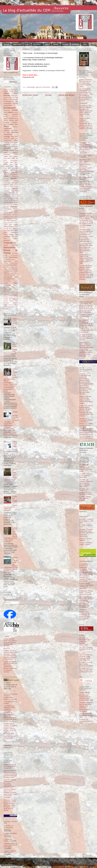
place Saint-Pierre (11, 233)
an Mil (10, 100)
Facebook (75, 44)
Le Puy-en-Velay (13, 199)
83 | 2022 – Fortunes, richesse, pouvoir (86, 544)
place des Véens (12, 231)
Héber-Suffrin (7, 189)
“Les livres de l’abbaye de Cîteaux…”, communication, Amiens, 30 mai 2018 (11, 697)
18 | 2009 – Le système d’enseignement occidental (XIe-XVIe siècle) (86, 468)
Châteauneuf (14, 146)
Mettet (16, 211)
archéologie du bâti (11, 101)
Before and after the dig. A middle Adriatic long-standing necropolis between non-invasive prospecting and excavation (86, 602)
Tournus (6, 301)
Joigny (5, 193)
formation (15, 176)
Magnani (11, 203)
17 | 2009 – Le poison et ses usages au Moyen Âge (86, 476)
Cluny (6, 150)
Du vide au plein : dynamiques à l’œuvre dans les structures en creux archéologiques (86, 435)
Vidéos (47, 44)
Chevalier (7, 148)
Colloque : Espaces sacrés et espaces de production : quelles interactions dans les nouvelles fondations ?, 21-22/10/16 (10, 655)
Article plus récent (30, 95)
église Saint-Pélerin (11, 170)
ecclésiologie (31, 87)
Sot (9, 293)
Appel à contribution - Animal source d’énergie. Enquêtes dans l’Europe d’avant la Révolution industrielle (10, 793)
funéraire (6, 181)
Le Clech (14, 197)
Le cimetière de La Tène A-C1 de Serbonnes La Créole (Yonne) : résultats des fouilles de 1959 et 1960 (86, 259)
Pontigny (11, 235)
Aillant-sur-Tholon (13, 98)
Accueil (7, 44)
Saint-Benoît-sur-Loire (9, 259)
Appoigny (15, 100)
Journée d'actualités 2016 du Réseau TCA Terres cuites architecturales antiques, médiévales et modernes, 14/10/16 (10, 667)
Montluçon (15, 215)
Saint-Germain (14, 263)
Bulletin (56, 44)
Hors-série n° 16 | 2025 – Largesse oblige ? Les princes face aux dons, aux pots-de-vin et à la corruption (86, 147)
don (17, 158)
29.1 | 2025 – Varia (85, 155)
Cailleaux (15, 127)
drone (5, 160)
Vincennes (11, 305)
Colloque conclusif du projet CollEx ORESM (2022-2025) (10, 845)
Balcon (6, 114)
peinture (15, 229)
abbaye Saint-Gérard (11, 91)
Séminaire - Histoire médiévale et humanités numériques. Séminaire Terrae (10, 783)
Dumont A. (7, 648)
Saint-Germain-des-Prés (10, 265)
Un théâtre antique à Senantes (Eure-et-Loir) (86, 316)
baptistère (15, 114)
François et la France (8, 840)
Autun (5, 112)
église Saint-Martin (13, 168)
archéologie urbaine (11, 103)
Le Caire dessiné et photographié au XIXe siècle (86, 715)
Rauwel (6, 245)
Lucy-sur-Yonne (13, 201)
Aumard (15, 110)
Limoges (6, 201)
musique (9, 219)
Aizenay (6, 100)
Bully (16, 124)
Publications (17, 44)
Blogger (52, 863)
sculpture (7, 287)
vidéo (5, 305)
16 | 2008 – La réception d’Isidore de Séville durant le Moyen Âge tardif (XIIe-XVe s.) (86, 483)
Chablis (16, 142)
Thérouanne (10, 295)
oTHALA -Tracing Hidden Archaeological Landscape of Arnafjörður (86, 586)
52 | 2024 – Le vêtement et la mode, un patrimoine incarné (86, 670)
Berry (16, 118)
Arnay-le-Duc (7, 110)
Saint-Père (11, 271)
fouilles (14, 178)
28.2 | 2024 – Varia (85, 177)
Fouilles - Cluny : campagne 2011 (15, 321)
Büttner (6, 126)
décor (11, 156)
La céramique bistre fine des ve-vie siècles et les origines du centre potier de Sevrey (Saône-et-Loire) (86, 248)
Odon (16, 223)
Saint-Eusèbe (7, 261)
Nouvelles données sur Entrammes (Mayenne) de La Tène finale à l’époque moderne (86, 400)
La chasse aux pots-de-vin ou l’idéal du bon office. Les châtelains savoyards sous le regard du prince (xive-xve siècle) (86, 111)
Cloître (16, 148)
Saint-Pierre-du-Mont (10, 275)
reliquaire (15, 245)
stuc (17, 293)
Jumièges (11, 193)
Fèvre (5, 174)
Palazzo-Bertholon (9, 227)
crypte (6, 156)
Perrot (5, 231)
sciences (16, 285)
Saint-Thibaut (7, 281)
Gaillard (16, 181)
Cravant (16, 154)
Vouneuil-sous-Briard (9, 307)
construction (7, 154)
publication (7, 240)
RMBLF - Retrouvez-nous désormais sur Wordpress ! (10, 766)
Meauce (6, 211)
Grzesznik (10, 187)
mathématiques (8, 209)
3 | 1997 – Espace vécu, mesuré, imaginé (85, 498)
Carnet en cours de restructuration (10, 737)
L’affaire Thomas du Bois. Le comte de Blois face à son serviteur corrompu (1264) (85, 83)
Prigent (15, 238)
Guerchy (16, 187)
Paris (10, 229)
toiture (16, 295)
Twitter (85, 44)
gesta (11, 185)
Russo (5, 257)
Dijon (13, 158)
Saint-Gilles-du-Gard (9, 267)
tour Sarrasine (13, 299)
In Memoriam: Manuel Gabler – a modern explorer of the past (86, 593)
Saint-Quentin (8, 277)
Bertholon (6, 120)
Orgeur (10, 225)
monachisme (8, 213)
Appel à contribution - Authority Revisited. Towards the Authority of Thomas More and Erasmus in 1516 (10, 774)
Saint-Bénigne (13, 257)
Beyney (12, 120)
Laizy (10, 197)
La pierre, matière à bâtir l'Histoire (10, 852)
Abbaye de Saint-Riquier (11, 89)
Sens (11, 289)
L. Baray (6, 636)
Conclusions (83, 103)
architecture (10, 108)
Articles (8, 603)
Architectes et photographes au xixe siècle (86, 721)
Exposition (14, 172)
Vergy (16, 301)
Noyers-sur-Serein (8, 223)
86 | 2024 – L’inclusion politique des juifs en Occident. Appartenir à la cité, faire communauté (86, 533)
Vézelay (15, 303)
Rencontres (37, 44)
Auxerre (10, 112)
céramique (6, 142)
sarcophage (7, 285)
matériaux (14, 207)
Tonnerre (6, 297)
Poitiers (6, 235)
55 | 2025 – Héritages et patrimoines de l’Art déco (86, 649)
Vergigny (11, 301)
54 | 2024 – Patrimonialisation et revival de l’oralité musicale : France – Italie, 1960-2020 (86, 657)
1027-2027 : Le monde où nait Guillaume (8, 827)
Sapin (16, 283)
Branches (6, 122)
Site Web (65, 44)
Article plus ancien (67, 95)
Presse (27, 44)
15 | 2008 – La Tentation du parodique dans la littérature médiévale (86, 492)
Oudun (16, 225)
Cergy (11, 142)
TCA (5, 295)
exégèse (6, 172)
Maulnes (15, 209)
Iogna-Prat (39, 87)
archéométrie (8, 105)
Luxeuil (6, 203)
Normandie (15, 219)
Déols (9, 158)
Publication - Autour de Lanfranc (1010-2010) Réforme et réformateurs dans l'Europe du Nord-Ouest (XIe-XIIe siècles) (10, 805)
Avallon (16, 112)
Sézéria (16, 289)
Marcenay (6, 207)
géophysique (7, 183)
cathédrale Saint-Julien (11, 136)
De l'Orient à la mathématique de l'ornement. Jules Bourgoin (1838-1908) (86, 698)
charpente (7, 144)
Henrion (15, 189)
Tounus (11, 297)
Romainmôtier (14, 255)
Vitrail (16, 305)
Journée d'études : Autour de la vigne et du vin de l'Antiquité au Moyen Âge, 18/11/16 (10, 642)
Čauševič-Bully (7, 140)
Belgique (12, 118)
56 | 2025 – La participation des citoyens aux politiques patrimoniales (84, 641)
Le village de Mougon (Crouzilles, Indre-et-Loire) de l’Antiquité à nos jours (86, 337)
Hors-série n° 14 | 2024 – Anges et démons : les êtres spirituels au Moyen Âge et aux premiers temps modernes (86, 186)
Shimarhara (7, 291)
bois (16, 120)
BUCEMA (11, 124)
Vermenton (6, 303)
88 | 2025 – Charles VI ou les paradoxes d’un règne (86, 521)
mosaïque (6, 217)
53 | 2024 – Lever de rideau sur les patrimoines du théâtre (86, 664)
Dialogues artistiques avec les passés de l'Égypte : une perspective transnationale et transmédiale (86, 707)
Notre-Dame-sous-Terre (10, 221)
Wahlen (6, 309)
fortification (7, 179)
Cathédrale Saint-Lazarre (11, 138)
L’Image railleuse (85, 693)
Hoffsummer (7, 191)
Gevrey (16, 185)
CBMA (16, 140)
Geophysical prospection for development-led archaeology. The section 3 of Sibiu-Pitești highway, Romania (85, 615)
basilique (6, 116)
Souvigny (13, 293)
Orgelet (5, 225)
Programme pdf (28, 77)
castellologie (8, 128)
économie (6, 162)
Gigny (5, 187)
